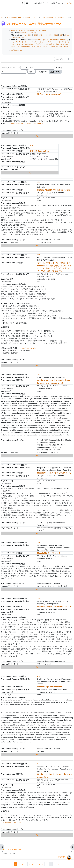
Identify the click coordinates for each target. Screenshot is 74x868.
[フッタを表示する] (69, 857)
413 (31, 145)
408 (39, 764)
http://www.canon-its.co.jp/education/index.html (24, 123)
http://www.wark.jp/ (29, 348)
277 (39, 465)
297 (39, 599)
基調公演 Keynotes (42, 39)
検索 (31, 67)
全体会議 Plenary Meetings (59, 39)
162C (56, 35)
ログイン (70, 3)
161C (45, 35)
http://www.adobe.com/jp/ (11, 822)
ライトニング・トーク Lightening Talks (25, 42)
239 (39, 375)
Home (3, 17)
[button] (22, 3)
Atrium (67, 35)
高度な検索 (43, 72)
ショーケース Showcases (49, 42)
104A (25, 35)
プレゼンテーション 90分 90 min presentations (51, 44)
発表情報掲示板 (17, 50)
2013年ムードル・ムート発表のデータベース (53, 17)
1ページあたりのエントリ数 (10, 68)
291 (39, 543)
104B (30, 35)
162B (51, 35)
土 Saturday (23, 33)
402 (39, 676)
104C (35, 35)
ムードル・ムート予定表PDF (36, 30)
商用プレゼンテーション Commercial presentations (50, 46)
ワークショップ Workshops (21, 46)
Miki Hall (21, 37)
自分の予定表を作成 (18, 30)
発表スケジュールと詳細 (32, 17)
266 (39, 182)
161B (40, 35)
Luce (14, 37)
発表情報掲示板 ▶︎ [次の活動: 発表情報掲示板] (64, 857)
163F (61, 35)
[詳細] (37, 136)
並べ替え (59, 68)
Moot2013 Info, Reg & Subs (15, 17)
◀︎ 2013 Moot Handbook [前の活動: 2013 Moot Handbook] (12, 849)
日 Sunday (33, 33)
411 (39, 255)
